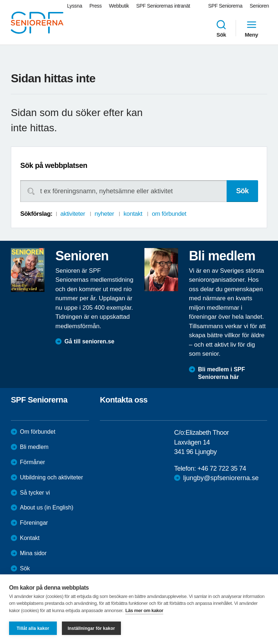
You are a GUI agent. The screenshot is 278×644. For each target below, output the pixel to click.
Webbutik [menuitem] (119, 6)
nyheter (104, 214)
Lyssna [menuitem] (75, 6)
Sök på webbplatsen (54, 165)
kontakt (133, 214)
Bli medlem (34, 447)
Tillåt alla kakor (33, 628)
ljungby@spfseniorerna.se (221, 478)
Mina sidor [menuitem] (33, 553)
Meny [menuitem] (251, 28)
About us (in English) (47, 507)
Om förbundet (38, 432)
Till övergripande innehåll (0, 0)
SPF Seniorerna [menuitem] (225, 6)
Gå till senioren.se (89, 341)
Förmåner (32, 462)
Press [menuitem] (96, 6)
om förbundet (169, 214)
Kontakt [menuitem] (30, 538)
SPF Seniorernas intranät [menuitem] (163, 6)
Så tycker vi (35, 493)
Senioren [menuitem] (259, 6)
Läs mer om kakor (144, 610)
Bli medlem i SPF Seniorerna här (222, 373)
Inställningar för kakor (91, 628)
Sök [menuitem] (221, 28)
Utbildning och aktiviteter (51, 477)
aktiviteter (73, 214)
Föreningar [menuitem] (34, 523)
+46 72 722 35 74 (222, 468)
